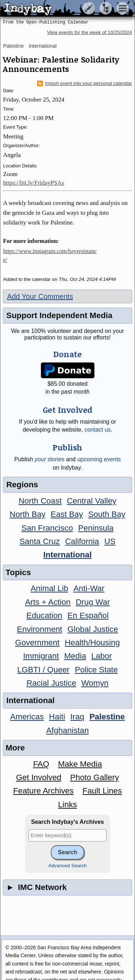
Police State (96, 670)
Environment (40, 629)
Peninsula (96, 528)
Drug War (93, 602)
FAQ (41, 764)
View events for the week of (89, 32)
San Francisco (47, 528)
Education (44, 615)
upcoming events (99, 459)
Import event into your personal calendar (85, 84)
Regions (22, 485)
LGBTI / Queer (44, 670)
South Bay (107, 514)
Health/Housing (92, 643)
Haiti (57, 717)
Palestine (13, 46)
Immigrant (41, 656)
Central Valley (92, 501)
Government (37, 643)
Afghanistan (67, 730)
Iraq (77, 717)
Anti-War (89, 588)
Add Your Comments (40, 296)
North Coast (40, 501)
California (82, 541)
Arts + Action (48, 602)
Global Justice (93, 629)
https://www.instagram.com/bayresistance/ (50, 255)
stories (49, 459)
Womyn (95, 683)
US (110, 541)
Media (75, 656)
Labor (102, 656)
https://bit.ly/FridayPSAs (33, 183)
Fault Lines (102, 791)
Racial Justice (51, 683)
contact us (98, 430)
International (43, 46)
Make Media (80, 764)
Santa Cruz (40, 541)
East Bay (67, 514)
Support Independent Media (59, 315)
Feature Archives (44, 791)
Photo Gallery (95, 777)
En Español (88, 615)
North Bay (28, 514)
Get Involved (39, 777)
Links (67, 804)
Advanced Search (67, 866)
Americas (27, 717)
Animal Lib (49, 588)
